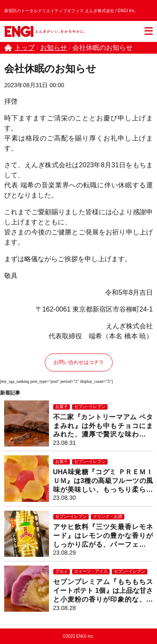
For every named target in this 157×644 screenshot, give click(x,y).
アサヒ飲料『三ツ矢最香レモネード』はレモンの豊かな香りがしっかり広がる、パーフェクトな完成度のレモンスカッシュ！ (103, 536)
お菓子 (62, 406)
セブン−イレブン (90, 406)
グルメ (62, 571)
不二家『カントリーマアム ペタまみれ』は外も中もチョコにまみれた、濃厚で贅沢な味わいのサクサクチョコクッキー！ (103, 426)
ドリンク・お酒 (108, 516)
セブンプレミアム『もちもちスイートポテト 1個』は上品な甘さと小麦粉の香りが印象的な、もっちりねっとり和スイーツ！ (103, 591)
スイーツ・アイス (91, 571)
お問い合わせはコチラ (79, 362)
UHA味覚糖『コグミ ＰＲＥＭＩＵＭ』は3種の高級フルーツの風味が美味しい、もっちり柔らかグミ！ (103, 481)
